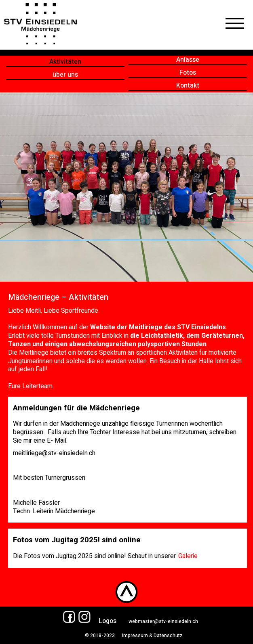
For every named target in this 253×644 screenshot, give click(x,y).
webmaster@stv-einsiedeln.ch (163, 621)
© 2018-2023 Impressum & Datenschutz (131, 636)
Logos (108, 621)
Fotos (188, 73)
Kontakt (188, 86)
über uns (65, 75)
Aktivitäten (65, 62)
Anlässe (188, 60)
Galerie (188, 556)
